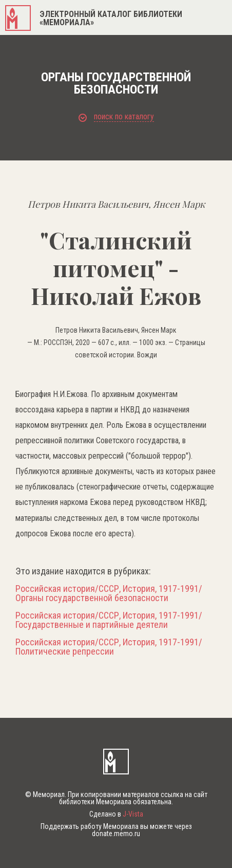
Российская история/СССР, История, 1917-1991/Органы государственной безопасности (109, 593)
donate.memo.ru (116, 834)
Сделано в (116, 814)
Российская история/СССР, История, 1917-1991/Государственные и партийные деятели (109, 620)
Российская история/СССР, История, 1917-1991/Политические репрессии (109, 647)
